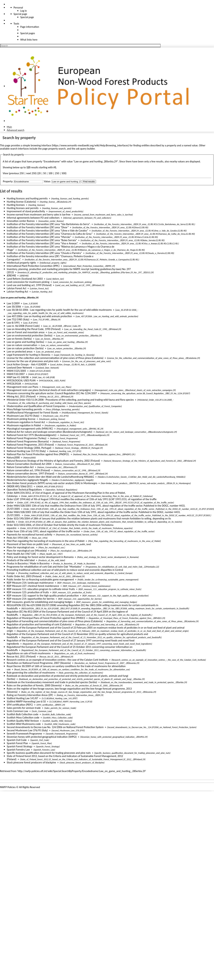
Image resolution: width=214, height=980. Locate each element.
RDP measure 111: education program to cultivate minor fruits (41, 589)
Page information (30, 27)
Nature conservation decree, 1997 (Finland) (31, 474)
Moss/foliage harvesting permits (24, 409)
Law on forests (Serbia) (19, 339)
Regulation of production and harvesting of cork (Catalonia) (39, 624)
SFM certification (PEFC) (20, 705)
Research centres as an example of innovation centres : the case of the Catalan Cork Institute (57, 660)
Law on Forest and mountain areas (26, 332)
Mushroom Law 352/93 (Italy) (23, 416)
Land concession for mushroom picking (28, 282)
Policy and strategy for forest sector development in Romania (40, 557)
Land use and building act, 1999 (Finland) (29, 285)
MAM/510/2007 (16, 374)
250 (57, 173)
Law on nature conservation (22, 345)
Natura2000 (13, 457)
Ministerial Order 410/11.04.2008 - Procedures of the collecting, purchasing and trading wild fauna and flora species (70, 400)
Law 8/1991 (13, 323)
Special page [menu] (20, 14)
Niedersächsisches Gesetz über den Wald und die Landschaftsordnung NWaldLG (50, 477)
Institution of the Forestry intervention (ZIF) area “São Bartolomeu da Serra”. (49, 224)
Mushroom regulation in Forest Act (26, 422)
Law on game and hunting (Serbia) (25, 342)
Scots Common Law (17, 711)
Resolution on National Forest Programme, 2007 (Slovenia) (39, 663)
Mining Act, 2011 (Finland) (21, 396)
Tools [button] (16, 24)
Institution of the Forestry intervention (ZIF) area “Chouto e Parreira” (44, 253)
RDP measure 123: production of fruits (28, 592)
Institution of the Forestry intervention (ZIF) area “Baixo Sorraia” (42, 240)
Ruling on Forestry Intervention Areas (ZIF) (30, 695)
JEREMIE (11, 275)
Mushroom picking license (21, 419)
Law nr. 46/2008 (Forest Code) (23, 326)
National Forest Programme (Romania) (28, 441)
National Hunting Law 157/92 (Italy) (26, 451)
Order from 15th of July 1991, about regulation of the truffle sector (43, 531)
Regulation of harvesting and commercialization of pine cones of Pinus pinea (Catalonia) (55, 621)
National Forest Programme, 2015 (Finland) (30, 445)
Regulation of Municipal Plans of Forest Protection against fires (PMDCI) (46, 618)
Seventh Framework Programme (24, 734)
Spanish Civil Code (17, 740)
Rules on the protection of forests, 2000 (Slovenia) (34, 685)
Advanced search (16, 130)
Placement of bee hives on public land (28, 544)
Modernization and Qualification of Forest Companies (36, 406)
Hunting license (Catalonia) (21, 202)
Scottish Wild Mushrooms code (24, 724)
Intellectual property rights (21, 263)
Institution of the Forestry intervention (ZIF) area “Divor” (38, 227)
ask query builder (85, 149)
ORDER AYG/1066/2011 (20, 486)
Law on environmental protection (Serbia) (30, 335)
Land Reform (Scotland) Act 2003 (25, 279)
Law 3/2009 (13, 303)
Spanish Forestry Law (18, 750)
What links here (29, 40)
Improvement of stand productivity (26, 211)
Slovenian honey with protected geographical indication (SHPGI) (42, 737)
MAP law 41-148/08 (18, 377)
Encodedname (52, 161)
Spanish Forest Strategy (20, 746)
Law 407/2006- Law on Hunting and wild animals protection (39, 316)
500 (64, 173)
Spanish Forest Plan (17, 743)
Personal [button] (18, 8)
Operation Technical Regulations (24, 490)
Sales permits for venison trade (24, 708)
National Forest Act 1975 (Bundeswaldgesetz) (32, 435)
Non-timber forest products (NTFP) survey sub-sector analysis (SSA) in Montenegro (52, 483)
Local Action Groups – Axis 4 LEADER (27, 364)
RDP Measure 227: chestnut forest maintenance (33, 586)
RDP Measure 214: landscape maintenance (30, 583)
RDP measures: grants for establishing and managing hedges (40, 602)
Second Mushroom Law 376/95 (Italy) (27, 730)
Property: (8, 181)
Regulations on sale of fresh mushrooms (29, 653)
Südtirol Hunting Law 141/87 (22, 698)
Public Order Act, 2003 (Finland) (24, 576)
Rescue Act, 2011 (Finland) (21, 657)
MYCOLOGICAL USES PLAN (21, 380)
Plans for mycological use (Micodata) (27, 551)
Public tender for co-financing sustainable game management (40, 579)
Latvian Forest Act (17, 288)
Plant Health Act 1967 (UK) (21, 554)
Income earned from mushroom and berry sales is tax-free (39, 215)
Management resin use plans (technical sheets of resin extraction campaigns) (49, 390)
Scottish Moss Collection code (23, 718)
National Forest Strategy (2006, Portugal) (29, 448)
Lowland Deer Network (19, 368)
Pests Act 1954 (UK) (17, 538)
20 (39, 173)
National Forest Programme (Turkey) (27, 438)
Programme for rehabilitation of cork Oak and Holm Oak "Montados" (44, 567)
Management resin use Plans (23, 387)
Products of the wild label (21, 560)
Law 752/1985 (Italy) (18, 319)
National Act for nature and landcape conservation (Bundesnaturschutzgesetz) (50, 432)
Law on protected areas (20, 352)
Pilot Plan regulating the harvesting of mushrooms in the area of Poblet (46, 541)
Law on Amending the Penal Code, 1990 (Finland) (34, 329)
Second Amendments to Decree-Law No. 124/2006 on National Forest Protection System (55, 727)
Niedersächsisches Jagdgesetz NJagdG (27, 480)
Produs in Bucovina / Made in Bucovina (28, 563)
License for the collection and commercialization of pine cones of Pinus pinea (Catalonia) (55, 358)
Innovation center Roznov (21, 221)
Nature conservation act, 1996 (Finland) (28, 470)
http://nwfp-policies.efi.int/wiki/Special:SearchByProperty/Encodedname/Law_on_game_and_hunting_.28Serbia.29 (82, 771)
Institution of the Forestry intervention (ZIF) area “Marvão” (39, 237)
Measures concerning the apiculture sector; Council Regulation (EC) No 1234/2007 (52, 393)
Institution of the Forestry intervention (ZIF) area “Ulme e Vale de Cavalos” (47, 231)
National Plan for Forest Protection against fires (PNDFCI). (38, 454)
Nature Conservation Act (20, 467)
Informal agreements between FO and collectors (33, 218)
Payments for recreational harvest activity (29, 535)
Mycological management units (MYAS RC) (30, 429)
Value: (47, 181)
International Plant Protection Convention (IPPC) (33, 266)
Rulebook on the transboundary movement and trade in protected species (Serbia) (52, 682)
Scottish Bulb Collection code (23, 714)
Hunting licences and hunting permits (27, 198)
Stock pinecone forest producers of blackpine (31, 762)
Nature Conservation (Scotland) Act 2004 (29, 464)
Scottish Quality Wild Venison (23, 721)
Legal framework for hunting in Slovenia (28, 355)
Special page (27, 17)
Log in (23, 11)
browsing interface (41, 145)
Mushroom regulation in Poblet (24, 425)
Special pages (28, 33)
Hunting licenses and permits (23, 208)
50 (44, 173)
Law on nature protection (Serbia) (25, 348)
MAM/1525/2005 (16, 371)
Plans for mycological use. (21, 547)
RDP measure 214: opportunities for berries (31, 599)
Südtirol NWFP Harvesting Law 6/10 (26, 701)
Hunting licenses (16, 205)
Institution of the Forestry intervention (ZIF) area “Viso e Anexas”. (43, 243)
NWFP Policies (8, 787)
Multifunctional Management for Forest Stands (32, 413)
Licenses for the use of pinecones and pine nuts (33, 361)
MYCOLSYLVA (14, 384)
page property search (54, 149)
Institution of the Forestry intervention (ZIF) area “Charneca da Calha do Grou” (50, 234)
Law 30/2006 (14, 307)
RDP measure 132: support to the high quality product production (43, 596)
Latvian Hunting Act (17, 292)
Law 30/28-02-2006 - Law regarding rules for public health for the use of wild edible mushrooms (59, 310)
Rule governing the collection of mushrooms (31, 673)
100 (50, 173)
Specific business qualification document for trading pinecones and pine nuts (49, 753)
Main (9, 127)
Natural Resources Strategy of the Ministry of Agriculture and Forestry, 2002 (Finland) (53, 461)
